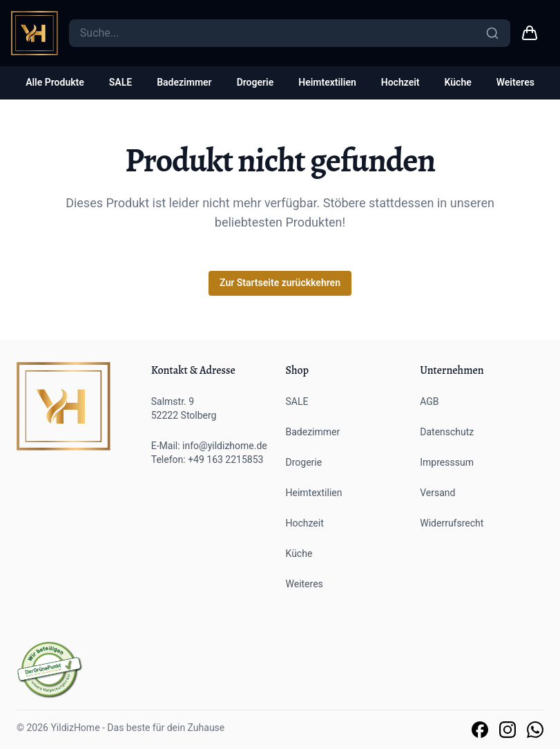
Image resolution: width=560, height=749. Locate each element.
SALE (120, 82)
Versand (437, 493)
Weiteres (515, 82)
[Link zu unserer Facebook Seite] (480, 730)
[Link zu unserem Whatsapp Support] (535, 730)
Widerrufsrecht (452, 523)
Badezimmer (184, 82)
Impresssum (447, 462)
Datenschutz (447, 432)
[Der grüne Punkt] (50, 670)
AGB (429, 401)
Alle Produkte (55, 82)
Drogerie (255, 82)
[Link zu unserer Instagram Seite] (508, 730)
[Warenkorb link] (530, 33)
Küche (458, 82)
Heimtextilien (327, 82)
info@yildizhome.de (225, 446)
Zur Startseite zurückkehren (280, 283)
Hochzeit (400, 82)
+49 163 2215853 (225, 459)
